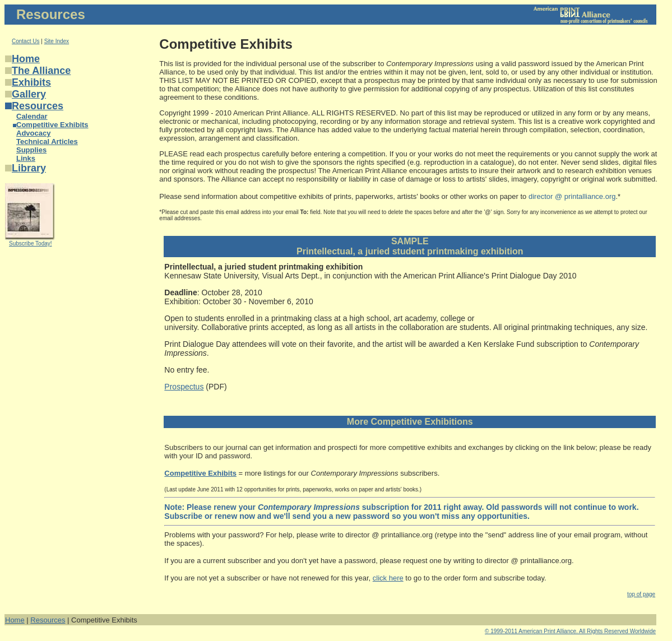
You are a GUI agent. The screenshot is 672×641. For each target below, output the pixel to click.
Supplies (31, 150)
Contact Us (26, 41)
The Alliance (41, 71)
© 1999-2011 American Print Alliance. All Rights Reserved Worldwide (570, 631)
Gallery (29, 94)
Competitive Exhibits (52, 125)
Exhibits (31, 82)
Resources (38, 106)
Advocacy (33, 133)
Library (29, 168)
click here (388, 578)
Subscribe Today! (31, 243)
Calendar (32, 116)
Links (26, 158)
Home (26, 59)
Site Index (57, 41)
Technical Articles (47, 141)
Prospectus (184, 387)
